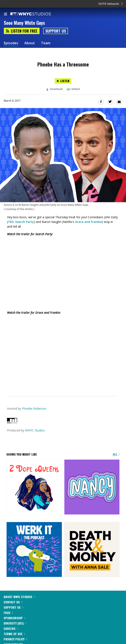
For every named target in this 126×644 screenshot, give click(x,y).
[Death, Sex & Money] (92, 550)
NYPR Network (111, 4)
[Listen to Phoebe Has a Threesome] (63, 81)
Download (54, 89)
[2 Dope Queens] (34, 487)
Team (46, 43)
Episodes (11, 43)
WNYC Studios (35, 430)
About (30, 43)
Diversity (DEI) (15, 623)
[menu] (6, 14)
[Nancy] (92, 487)
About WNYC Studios (19, 597)
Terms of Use (14, 634)
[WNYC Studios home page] (36, 14)
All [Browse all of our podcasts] (116, 454)
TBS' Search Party (21, 222)
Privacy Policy (15, 639)
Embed (73, 89)
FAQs (8, 613)
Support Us (56, 31)
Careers (11, 628)
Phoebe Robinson (34, 408)
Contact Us (13, 602)
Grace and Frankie (88, 222)
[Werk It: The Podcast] (34, 550)
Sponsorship (14, 618)
